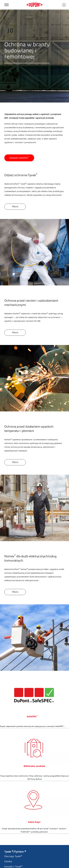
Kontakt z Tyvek (13, 867)
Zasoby (8, 861)
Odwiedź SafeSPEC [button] (19, 158)
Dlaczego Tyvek (13, 856)
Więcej (15, 207)
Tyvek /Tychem (15, 852)
